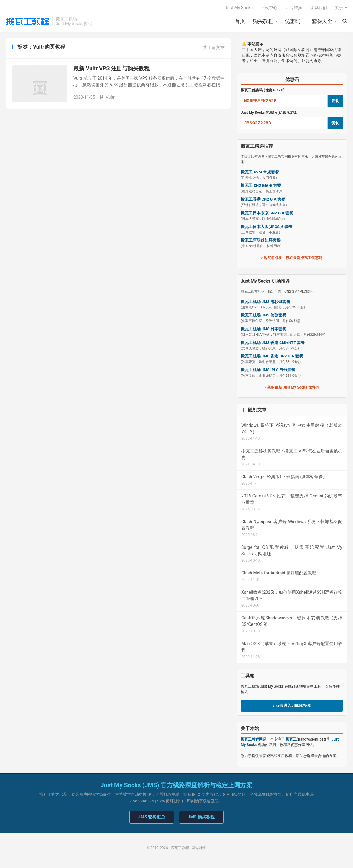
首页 (240, 21)
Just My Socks (239, 8)
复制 (335, 101)
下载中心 (269, 8)
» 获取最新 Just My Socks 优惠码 (292, 388)
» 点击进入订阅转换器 (292, 706)
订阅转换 (294, 8)
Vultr (107, 98)
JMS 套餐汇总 (152, 818)
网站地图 (199, 848)
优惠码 (293, 21)
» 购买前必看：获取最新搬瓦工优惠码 (292, 258)
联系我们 (318, 8)
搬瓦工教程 (28, 22)
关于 (339, 8)
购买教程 (263, 21)
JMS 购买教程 (201, 818)
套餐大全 (322, 21)
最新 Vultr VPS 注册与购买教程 (111, 69)
